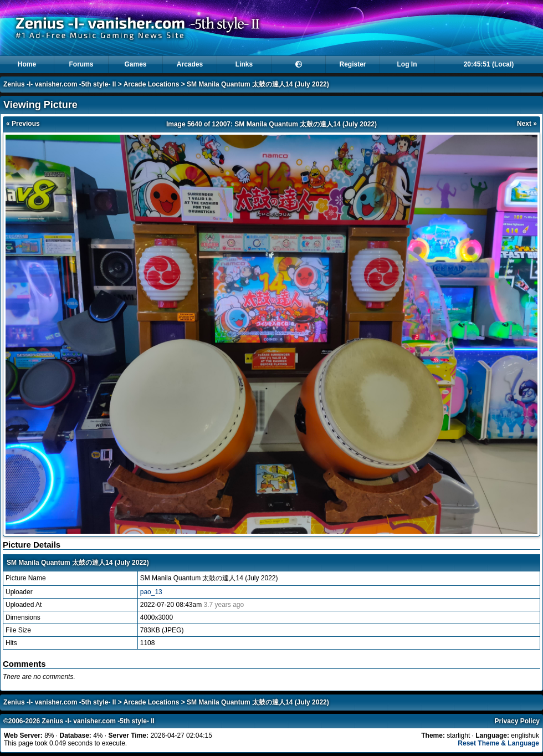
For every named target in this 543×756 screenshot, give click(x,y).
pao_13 (151, 592)
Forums (81, 64)
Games (135, 64)
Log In (407, 64)
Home (27, 64)
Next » (527, 124)
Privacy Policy (517, 721)
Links (244, 64)
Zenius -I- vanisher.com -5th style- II (60, 84)
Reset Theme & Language (498, 743)
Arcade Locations (152, 84)
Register (352, 64)
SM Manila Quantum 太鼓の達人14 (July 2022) (258, 84)
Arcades (190, 64)
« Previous (23, 124)
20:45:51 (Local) (489, 64)
